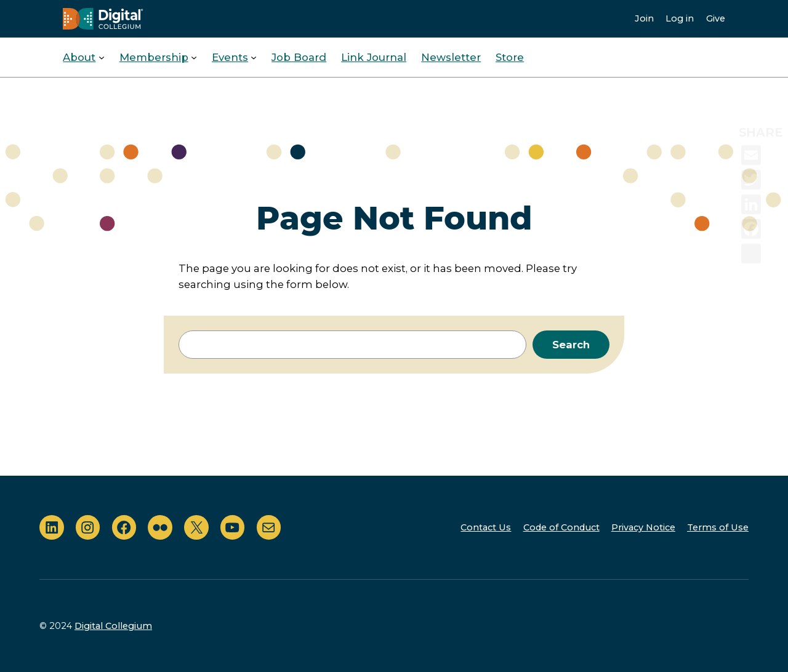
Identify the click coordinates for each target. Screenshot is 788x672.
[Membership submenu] (194, 57)
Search (571, 345)
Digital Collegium (113, 626)
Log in (680, 18)
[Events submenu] (254, 57)
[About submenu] (102, 57)
